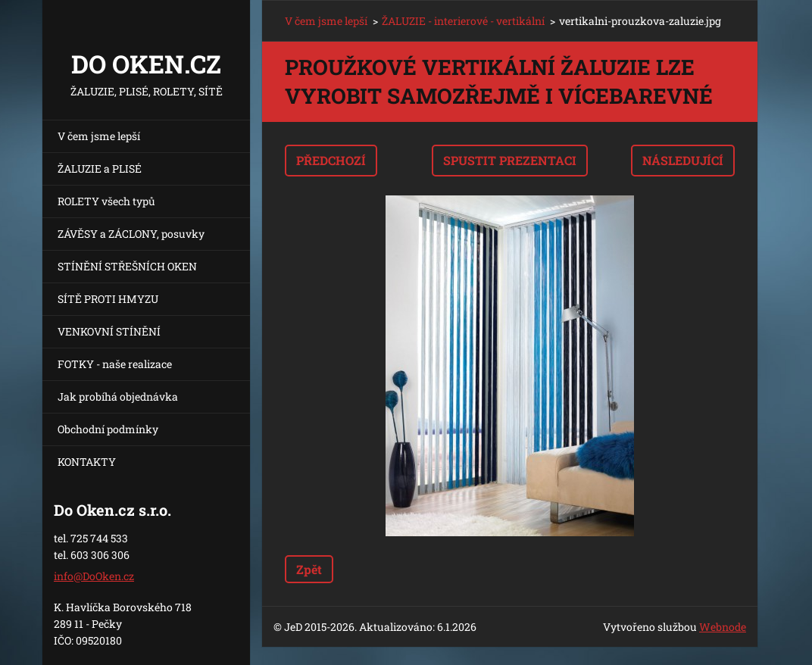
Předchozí (331, 160)
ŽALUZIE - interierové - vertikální (463, 21)
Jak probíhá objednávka (118, 397)
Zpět (309, 569)
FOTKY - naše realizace (115, 364)
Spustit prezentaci (510, 160)
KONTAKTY (87, 462)
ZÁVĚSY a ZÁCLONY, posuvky (131, 234)
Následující (683, 160)
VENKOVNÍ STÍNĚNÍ (109, 331)
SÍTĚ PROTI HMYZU (108, 299)
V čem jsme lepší (99, 136)
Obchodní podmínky (108, 429)
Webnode (723, 627)
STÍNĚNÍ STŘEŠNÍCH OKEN (127, 266)
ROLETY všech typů (106, 201)
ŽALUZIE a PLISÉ (100, 169)
